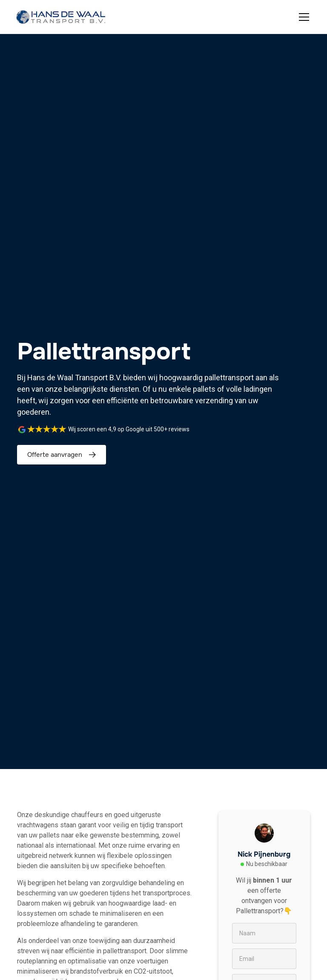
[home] (61, 17)
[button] (302, 17)
